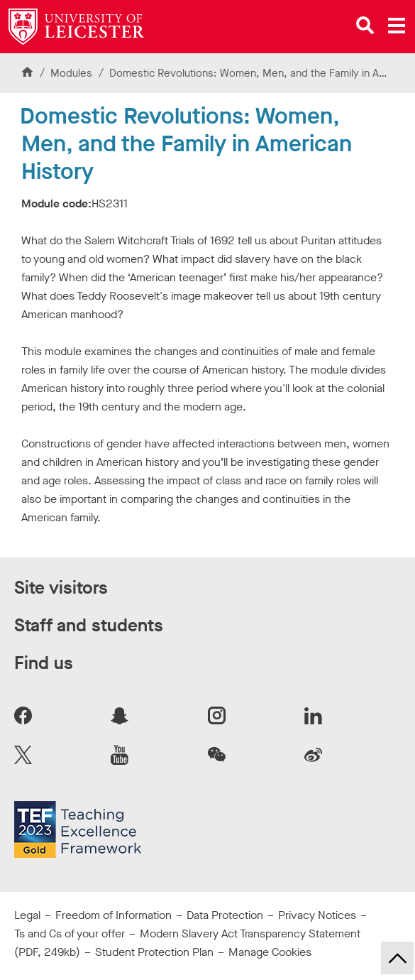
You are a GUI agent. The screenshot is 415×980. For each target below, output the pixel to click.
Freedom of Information (114, 915)
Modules (73, 73)
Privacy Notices (317, 915)
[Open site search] (365, 26)
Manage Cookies (270, 952)
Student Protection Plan (154, 952)
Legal (27, 915)
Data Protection (225, 915)
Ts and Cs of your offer (70, 933)
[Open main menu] (397, 26)
